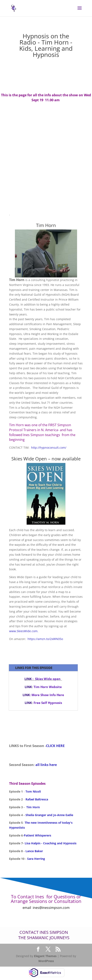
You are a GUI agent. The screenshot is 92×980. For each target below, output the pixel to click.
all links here (46, 765)
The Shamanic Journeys (44, 938)
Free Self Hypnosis (48, 703)
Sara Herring (36, 859)
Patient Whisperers (38, 835)
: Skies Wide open (42, 679)
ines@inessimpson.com (51, 908)
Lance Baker (34, 851)
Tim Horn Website (47, 687)
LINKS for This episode (34, 668)
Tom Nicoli (33, 791)
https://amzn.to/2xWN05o (45, 639)
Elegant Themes (45, 956)
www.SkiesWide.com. (24, 631)
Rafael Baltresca (37, 799)
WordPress (46, 961)
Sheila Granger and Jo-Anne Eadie (49, 815)
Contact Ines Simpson (44, 932)
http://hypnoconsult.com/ (48, 448)
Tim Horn (33, 807)
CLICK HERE (55, 746)
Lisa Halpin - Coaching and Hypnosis (51, 843)
